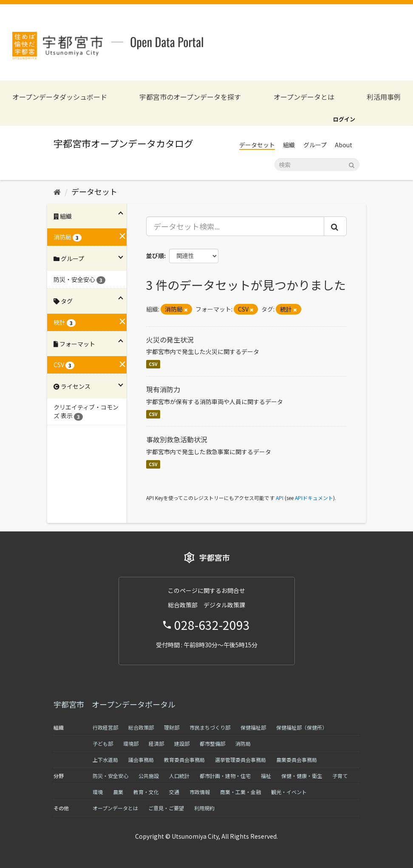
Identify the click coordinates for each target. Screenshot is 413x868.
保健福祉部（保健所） (302, 727)
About (344, 145)
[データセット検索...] (235, 226)
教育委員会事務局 (184, 760)
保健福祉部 (253, 727)
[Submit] (352, 164)
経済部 (156, 743)
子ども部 (103, 743)
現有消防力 (163, 389)
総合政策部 (141, 727)
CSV (153, 364)
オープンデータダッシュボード (60, 97)
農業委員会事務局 (297, 760)
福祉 (266, 776)
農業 (118, 792)
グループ (315, 145)
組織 (289, 145)
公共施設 (149, 776)
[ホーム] (57, 191)
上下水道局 (105, 760)
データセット (257, 145)
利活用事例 (384, 97)
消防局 (243, 743)
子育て (340, 776)
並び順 (155, 256)
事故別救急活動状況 (177, 439)
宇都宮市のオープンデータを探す (190, 97)
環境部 (131, 743)
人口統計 (179, 776)
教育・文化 (146, 792)
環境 (98, 792)
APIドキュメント (314, 498)
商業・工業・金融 (240, 792)
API (280, 498)
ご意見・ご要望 (166, 808)
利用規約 (204, 808)
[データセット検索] (317, 165)
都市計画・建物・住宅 (225, 776)
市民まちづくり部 (210, 727)
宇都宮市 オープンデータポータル (115, 704)
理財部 (172, 727)
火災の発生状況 (170, 340)
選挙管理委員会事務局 (240, 760)
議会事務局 (141, 760)
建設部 (182, 743)
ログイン (344, 119)
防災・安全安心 (110, 776)
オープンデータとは (304, 97)
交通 (174, 792)
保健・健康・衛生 (302, 776)
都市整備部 (212, 743)
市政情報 (200, 792)
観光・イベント (289, 792)
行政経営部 (105, 727)
